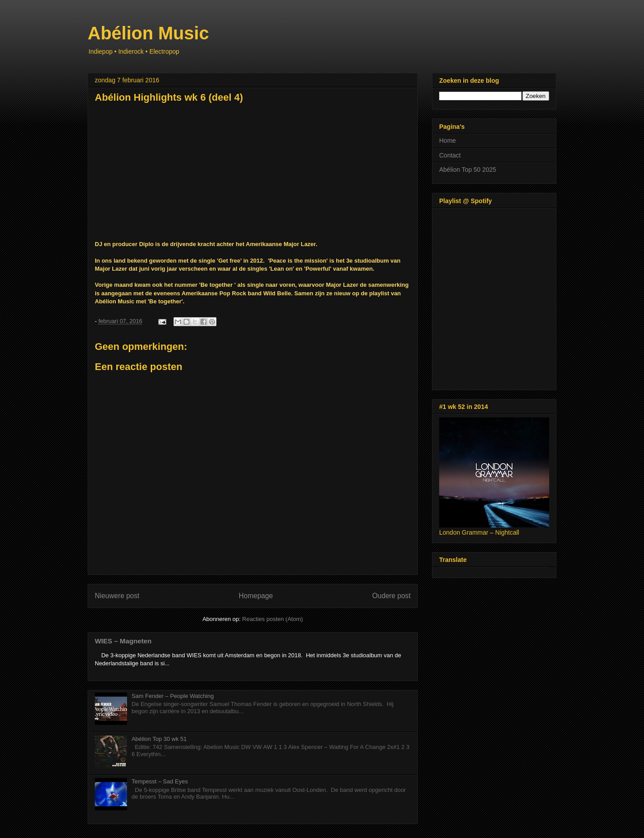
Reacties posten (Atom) (273, 619)
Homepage (256, 596)
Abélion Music (148, 33)
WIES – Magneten (123, 641)
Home (447, 140)
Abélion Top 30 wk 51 (159, 739)
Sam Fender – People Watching (173, 696)
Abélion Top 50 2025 (468, 170)
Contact (450, 155)
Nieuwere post (117, 596)
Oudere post (391, 596)
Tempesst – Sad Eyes (160, 781)
